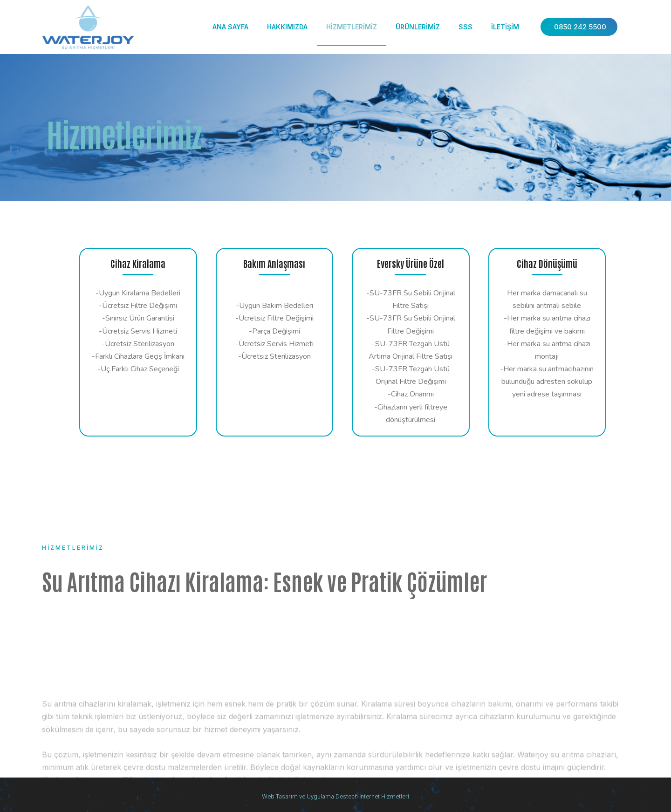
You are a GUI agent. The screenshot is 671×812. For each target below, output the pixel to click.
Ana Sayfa (230, 27)
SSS (466, 27)
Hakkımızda (287, 27)
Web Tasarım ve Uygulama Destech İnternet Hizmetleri (335, 796)
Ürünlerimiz (418, 27)
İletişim (505, 27)
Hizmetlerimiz (352, 27)
